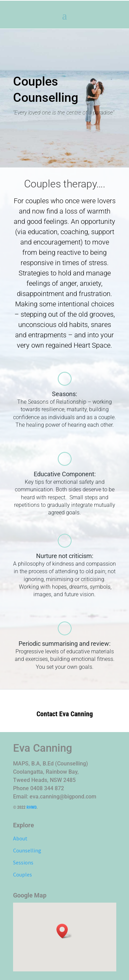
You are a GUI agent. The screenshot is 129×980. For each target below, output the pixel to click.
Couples (23, 874)
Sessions (23, 862)
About (20, 838)
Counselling (27, 850)
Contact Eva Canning (65, 714)
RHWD (31, 807)
